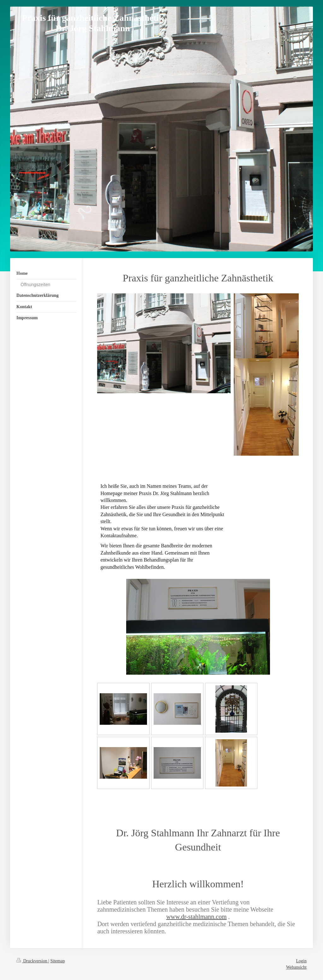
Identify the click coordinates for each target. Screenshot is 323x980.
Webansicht (296, 967)
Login (301, 961)
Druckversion (32, 961)
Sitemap (58, 961)
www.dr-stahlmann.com (197, 917)
